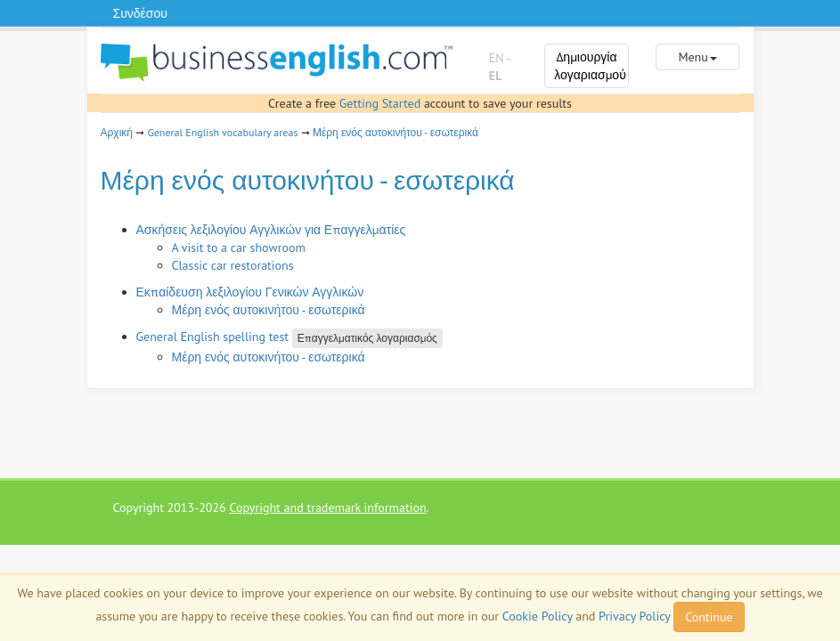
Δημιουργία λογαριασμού (590, 66)
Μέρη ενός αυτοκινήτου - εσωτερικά (396, 132)
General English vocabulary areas (222, 132)
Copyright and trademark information (327, 507)
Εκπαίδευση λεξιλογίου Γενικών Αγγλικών (250, 292)
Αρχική (117, 132)
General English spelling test (213, 337)
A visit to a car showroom (239, 247)
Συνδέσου (140, 13)
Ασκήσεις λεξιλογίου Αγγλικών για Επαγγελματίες (271, 230)
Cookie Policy (538, 616)
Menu (697, 57)
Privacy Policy (634, 616)
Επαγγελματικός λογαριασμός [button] (367, 338)
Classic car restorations (233, 265)
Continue (709, 617)
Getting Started (380, 103)
